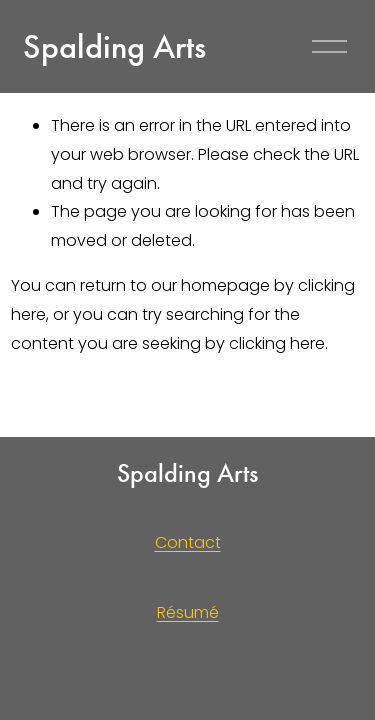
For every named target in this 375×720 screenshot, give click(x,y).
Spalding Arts (114, 46)
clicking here (277, 343)
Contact (188, 542)
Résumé (188, 612)
